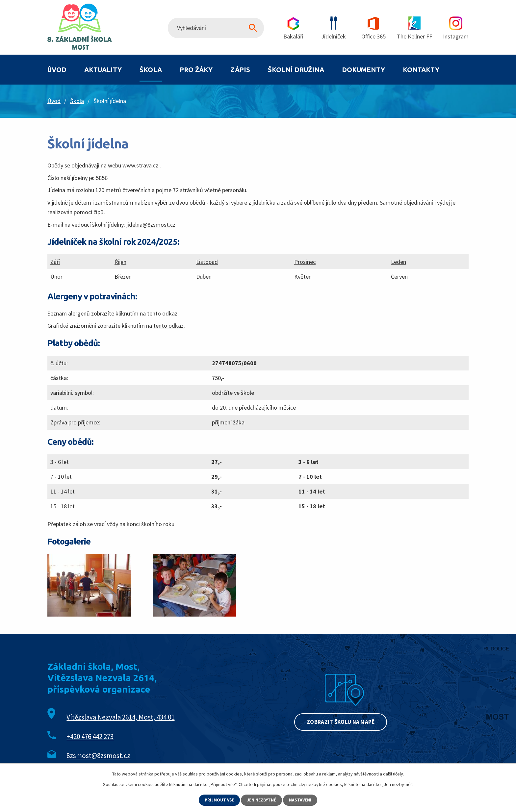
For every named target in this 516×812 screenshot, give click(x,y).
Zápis (240, 70)
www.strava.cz (140, 165)
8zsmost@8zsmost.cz (98, 756)
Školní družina (296, 70)
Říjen (120, 262)
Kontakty (421, 70)
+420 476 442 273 (90, 736)
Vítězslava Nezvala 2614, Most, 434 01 (120, 717)
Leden (399, 262)
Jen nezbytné (262, 800)
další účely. (394, 774)
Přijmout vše (219, 800)
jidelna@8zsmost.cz (151, 225)
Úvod (57, 70)
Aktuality (103, 70)
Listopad (207, 262)
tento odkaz (162, 313)
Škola (151, 70)
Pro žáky (196, 70)
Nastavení (302, 800)
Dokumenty (363, 70)
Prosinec (305, 262)
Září (55, 262)
